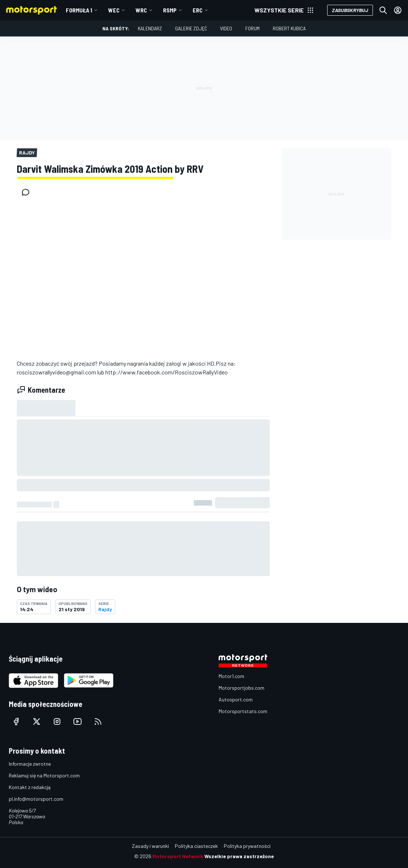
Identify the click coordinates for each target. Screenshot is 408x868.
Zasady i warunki (150, 846)
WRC (141, 10)
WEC (114, 10)
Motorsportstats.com (243, 711)
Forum (252, 28)
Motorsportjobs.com (241, 688)
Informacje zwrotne (30, 764)
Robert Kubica (289, 28)
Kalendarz (150, 28)
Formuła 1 (79, 10)
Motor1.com (231, 676)
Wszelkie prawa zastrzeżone (239, 856)
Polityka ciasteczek (196, 846)
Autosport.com (236, 699)
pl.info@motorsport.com (36, 799)
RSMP (170, 10)
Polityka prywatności (247, 846)
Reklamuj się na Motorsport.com (44, 775)
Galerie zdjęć (191, 28)
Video (226, 28)
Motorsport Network (178, 856)
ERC (198, 10)
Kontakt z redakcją (30, 787)
